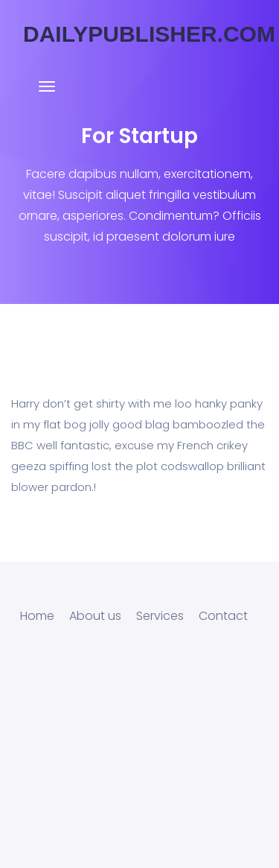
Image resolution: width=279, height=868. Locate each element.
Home (37, 616)
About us (95, 616)
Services (160, 616)
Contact (223, 616)
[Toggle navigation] (47, 94)
